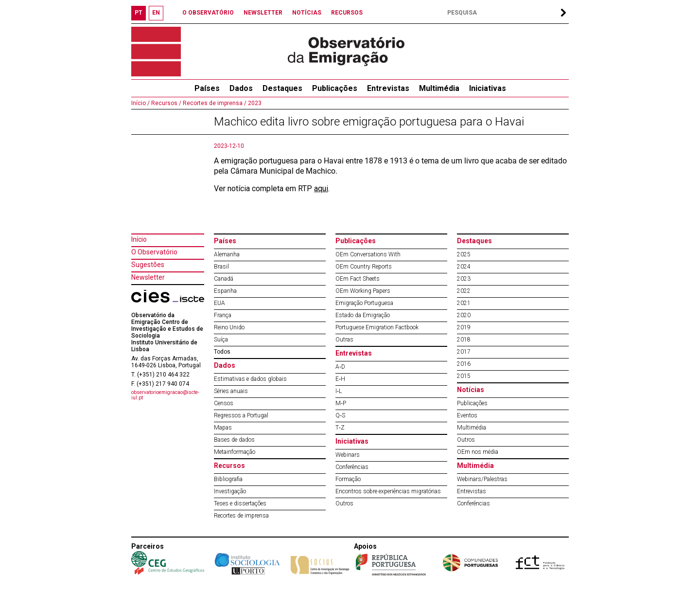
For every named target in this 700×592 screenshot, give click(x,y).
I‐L (339, 391)
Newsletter (148, 277)
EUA (219, 303)
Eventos (467, 415)
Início (139, 239)
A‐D (340, 367)
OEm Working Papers (363, 291)
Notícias (471, 390)
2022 (464, 291)
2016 (464, 364)
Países (225, 241)
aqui (321, 188)
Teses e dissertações (240, 503)
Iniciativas (488, 88)
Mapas (223, 428)
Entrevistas (388, 88)
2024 (464, 267)
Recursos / (166, 103)
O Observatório (154, 252)
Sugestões (148, 265)
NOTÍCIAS (307, 13)
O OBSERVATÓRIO (208, 13)
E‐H (340, 379)
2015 (464, 376)
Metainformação (235, 452)
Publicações (335, 88)
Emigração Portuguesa (364, 303)
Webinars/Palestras (482, 479)
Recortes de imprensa (241, 516)
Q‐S (340, 415)
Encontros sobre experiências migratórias (388, 491)
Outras (344, 340)
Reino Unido (229, 327)
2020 (464, 315)
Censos (224, 403)
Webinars (348, 455)
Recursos (229, 466)
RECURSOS (347, 13)
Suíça (221, 340)
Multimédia (439, 88)
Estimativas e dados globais (250, 379)
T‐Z (340, 428)
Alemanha (227, 254)
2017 (464, 352)
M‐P (341, 403)
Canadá (224, 279)
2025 (464, 254)
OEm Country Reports (364, 267)
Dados (241, 88)
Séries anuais (231, 391)
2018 (464, 340)
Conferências (352, 467)
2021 (464, 303)
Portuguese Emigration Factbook (377, 327)
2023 (254, 103)
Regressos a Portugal (241, 415)
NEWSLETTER (263, 13)
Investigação (230, 491)
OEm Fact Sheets (358, 279)
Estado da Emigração (363, 315)
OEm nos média (478, 452)
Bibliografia (228, 479)
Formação (348, 479)
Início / (140, 103)
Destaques (282, 88)
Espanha (225, 291)
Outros (344, 503)
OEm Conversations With (368, 254)
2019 (464, 327)
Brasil (221, 267)
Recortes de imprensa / (214, 103)
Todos (222, 352)
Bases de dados (234, 440)
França (223, 315)
